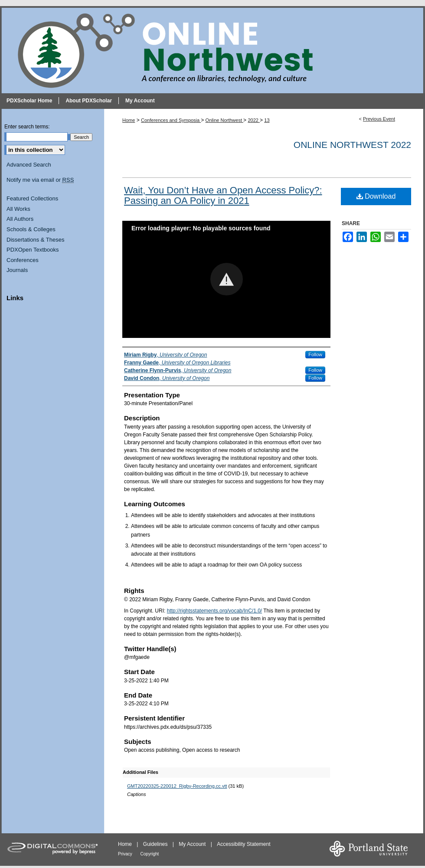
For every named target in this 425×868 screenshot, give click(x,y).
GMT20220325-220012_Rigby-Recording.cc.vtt (177, 786)
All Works (18, 209)
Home (129, 120)
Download (376, 196)
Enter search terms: (27, 127)
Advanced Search (29, 165)
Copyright (150, 854)
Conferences (23, 260)
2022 (254, 120)
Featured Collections (32, 198)
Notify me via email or (40, 180)
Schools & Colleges (31, 229)
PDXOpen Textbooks (33, 250)
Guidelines (156, 844)
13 (267, 120)
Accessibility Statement (244, 844)
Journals (17, 270)
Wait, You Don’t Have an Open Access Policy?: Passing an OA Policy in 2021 (223, 195)
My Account (193, 844)
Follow (315, 354)
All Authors (20, 219)
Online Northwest (224, 120)
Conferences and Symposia (171, 120)
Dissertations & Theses (35, 240)
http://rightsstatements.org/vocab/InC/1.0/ (214, 611)
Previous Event (379, 119)
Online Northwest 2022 (352, 145)
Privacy (126, 854)
